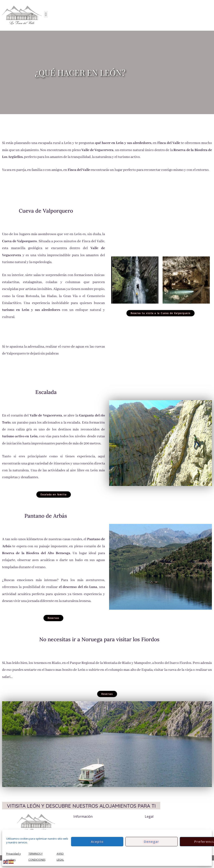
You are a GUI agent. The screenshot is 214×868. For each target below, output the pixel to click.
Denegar (152, 842)
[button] (46, 14)
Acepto (97, 842)
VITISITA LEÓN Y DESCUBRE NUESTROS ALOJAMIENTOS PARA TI (81, 809)
